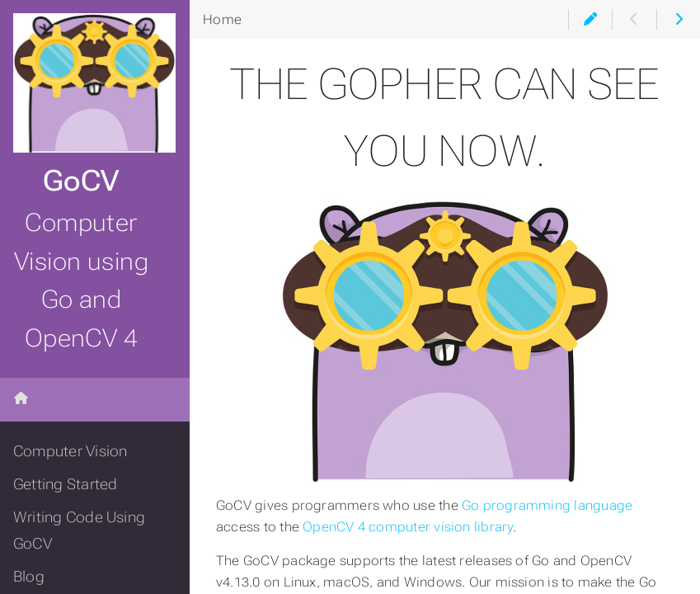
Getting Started (65, 484)
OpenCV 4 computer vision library (408, 527)
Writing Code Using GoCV (79, 530)
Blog (29, 577)
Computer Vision (70, 451)
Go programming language (547, 505)
